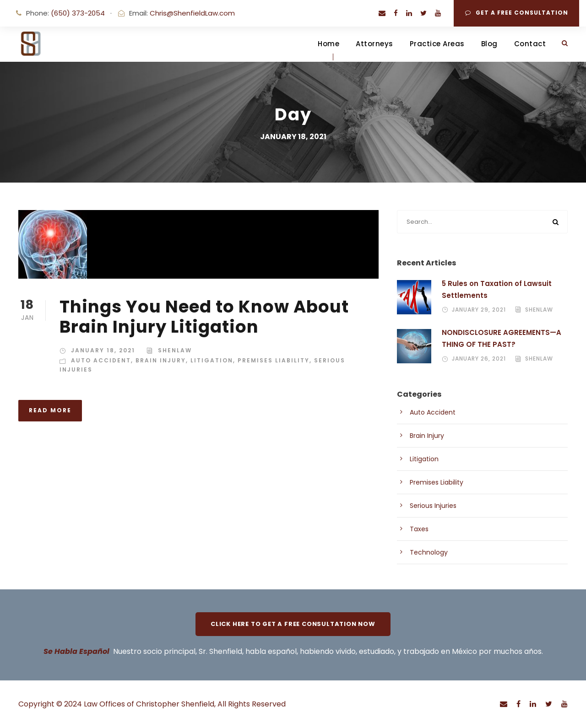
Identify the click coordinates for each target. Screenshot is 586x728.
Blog (489, 44)
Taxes (419, 529)
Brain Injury (161, 360)
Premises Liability (274, 360)
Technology (429, 552)
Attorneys (374, 44)
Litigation (212, 360)
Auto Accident (101, 360)
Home (328, 44)
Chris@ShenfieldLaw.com (192, 13)
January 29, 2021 (479, 310)
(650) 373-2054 (78, 13)
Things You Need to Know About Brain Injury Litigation (204, 317)
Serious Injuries (433, 506)
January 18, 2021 (103, 350)
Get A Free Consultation (517, 13)
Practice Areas (437, 44)
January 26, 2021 (479, 359)
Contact (530, 44)
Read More (50, 410)
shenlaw (175, 350)
